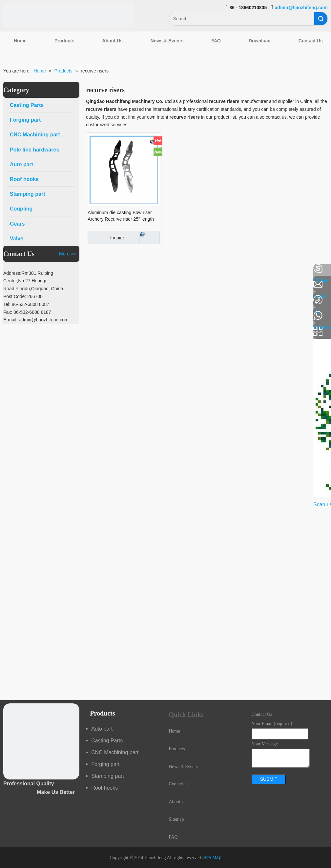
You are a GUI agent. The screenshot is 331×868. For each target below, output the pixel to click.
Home (20, 41)
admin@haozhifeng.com (301, 8)
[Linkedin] (8, 286)
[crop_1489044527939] (41, 741)
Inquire (106, 237)
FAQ (216, 41)
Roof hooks (104, 788)
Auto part (102, 729)
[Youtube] (8, 321)
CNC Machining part (115, 752)
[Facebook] (8, 269)
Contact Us (179, 784)
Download (260, 41)
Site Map (212, 858)
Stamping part (108, 776)
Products (64, 41)
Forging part (105, 764)
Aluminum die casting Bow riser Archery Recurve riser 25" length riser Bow (121, 216)
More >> (68, 254)
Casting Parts (107, 741)
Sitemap (176, 819)
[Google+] (8, 303)
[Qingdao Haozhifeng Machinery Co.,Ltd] (69, 15)
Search (321, 19)
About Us (113, 41)
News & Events (167, 41)
